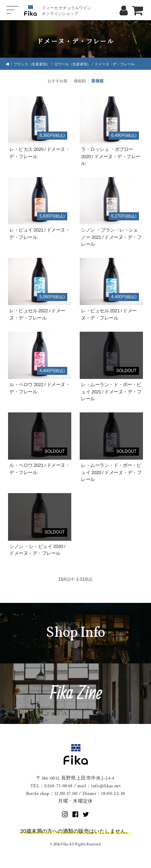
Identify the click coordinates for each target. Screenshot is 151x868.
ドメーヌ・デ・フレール (115, 64)
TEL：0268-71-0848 (52, 786)
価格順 (80, 81)
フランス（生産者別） (32, 64)
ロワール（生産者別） (72, 64)
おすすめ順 (58, 81)
